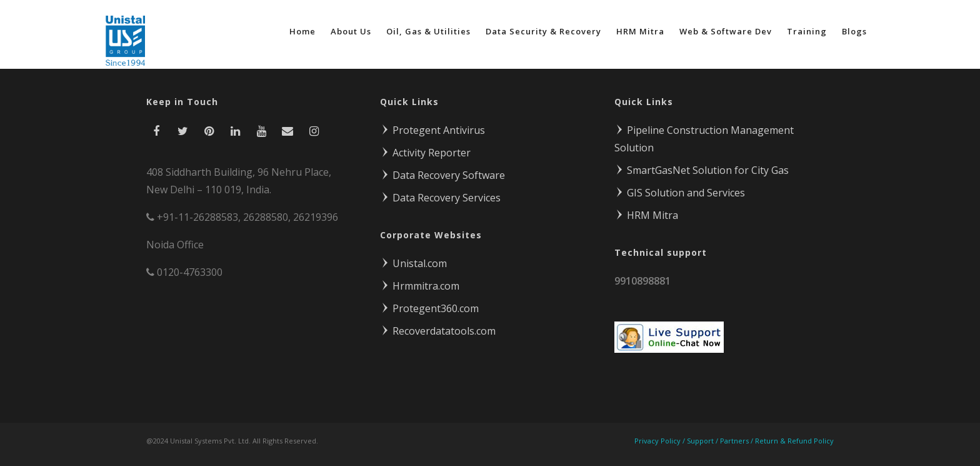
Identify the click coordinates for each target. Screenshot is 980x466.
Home (302, 31)
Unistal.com (413, 263)
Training (807, 31)
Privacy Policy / (661, 441)
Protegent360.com (429, 308)
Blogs (854, 31)
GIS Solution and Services (680, 193)
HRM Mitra (640, 31)
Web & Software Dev (726, 31)
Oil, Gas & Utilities (428, 31)
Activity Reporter (425, 153)
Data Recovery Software (442, 175)
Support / (703, 441)
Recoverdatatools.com (438, 331)
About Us (351, 31)
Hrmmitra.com (420, 286)
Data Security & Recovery (543, 31)
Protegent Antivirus (432, 130)
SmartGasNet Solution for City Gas (702, 170)
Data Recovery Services (440, 198)
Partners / (737, 441)
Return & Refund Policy (794, 441)
